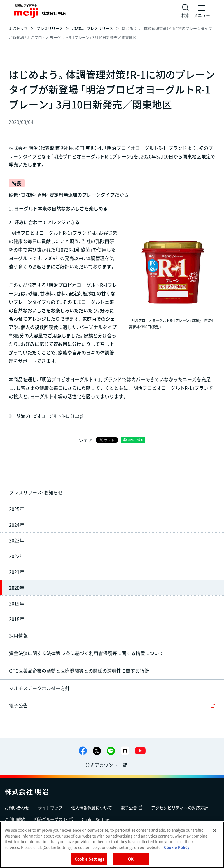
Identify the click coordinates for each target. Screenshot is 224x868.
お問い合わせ (17, 808)
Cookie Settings (97, 819)
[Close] (215, 831)
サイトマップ (50, 808)
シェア (86, 440)
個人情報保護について (92, 808)
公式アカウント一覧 (106, 765)
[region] (112, 845)
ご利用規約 (15, 819)
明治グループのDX (53, 819)
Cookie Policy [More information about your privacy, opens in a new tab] (177, 847)
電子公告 (132, 808)
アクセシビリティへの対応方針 (180, 808)
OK (131, 859)
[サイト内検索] (185, 11)
